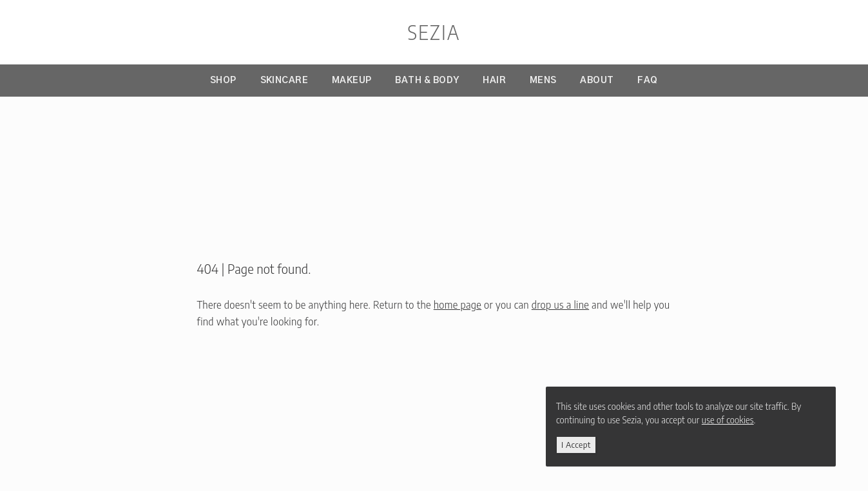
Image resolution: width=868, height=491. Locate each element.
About (597, 81)
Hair (494, 81)
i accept (577, 445)
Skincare (285, 81)
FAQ (648, 81)
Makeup (352, 81)
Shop (223, 81)
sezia (434, 32)
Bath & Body (427, 81)
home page (458, 305)
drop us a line (560, 305)
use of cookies (729, 420)
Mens (543, 81)
